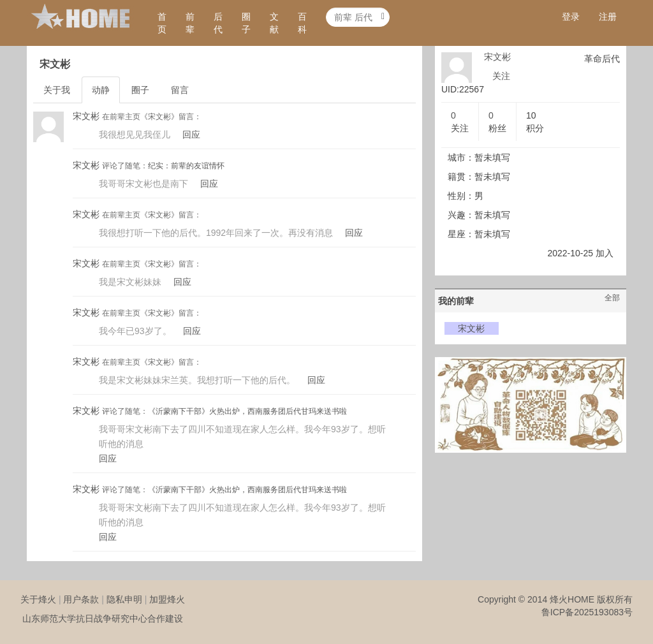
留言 (180, 90)
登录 (571, 17)
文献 (274, 23)
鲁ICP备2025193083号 (587, 612)
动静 (101, 90)
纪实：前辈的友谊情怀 (186, 166)
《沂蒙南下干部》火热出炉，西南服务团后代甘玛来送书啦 (247, 411)
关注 (501, 76)
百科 (302, 23)
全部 (612, 298)
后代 (218, 23)
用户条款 (81, 599)
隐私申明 (124, 599)
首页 (162, 23)
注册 (608, 17)
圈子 (246, 23)
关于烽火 (38, 599)
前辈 (190, 23)
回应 (191, 135)
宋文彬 (86, 116)
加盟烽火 (167, 599)
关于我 (57, 90)
